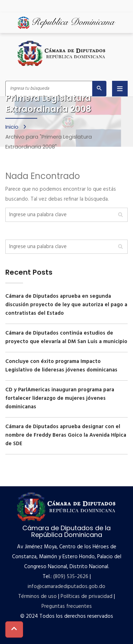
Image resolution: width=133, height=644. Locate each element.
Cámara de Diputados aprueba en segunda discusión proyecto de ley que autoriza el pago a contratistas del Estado (66, 305)
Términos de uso (37, 597)
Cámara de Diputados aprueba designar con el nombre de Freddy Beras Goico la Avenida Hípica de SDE (66, 435)
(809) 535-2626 (71, 577)
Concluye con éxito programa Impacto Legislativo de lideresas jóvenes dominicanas (61, 366)
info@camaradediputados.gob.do (66, 587)
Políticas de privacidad (87, 597)
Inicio (13, 126)
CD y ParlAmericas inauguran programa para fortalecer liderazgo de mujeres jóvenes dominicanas (60, 398)
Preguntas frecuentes (67, 606)
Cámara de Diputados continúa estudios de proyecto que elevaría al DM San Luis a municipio (66, 337)
